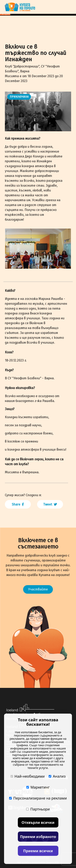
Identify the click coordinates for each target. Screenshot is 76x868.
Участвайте (38, 589)
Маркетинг (38, 787)
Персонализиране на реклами (38, 798)
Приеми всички (38, 851)
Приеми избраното (38, 837)
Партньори (38, 809)
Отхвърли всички (38, 822)
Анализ (57, 776)
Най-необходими (28, 776)
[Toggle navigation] (69, 7)
